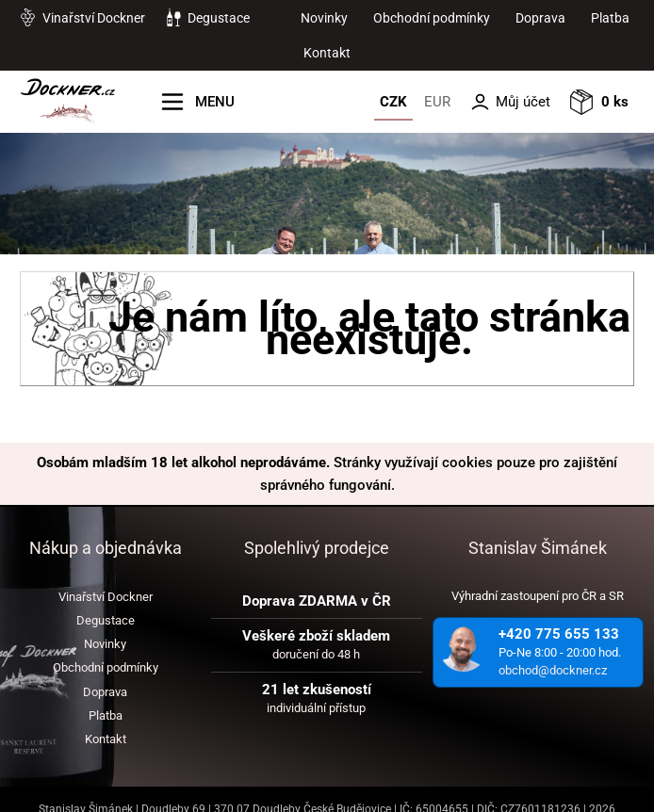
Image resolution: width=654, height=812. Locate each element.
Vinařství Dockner (94, 18)
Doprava (540, 18)
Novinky (324, 18)
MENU (215, 102)
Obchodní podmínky (432, 18)
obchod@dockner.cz (553, 670)
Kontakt (327, 53)
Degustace (219, 18)
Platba (610, 18)
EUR (437, 102)
